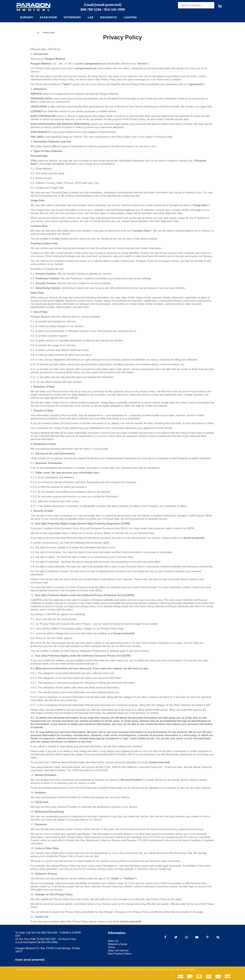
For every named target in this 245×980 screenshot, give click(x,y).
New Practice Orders (120, 954)
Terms (111, 947)
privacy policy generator (44, 869)
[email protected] (194, 538)
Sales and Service (118, 950)
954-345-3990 (114, 10)
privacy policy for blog (111, 869)
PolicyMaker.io (110, 866)
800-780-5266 (91, 10)
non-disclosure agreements (46, 304)
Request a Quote (118, 944)
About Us (113, 941)
